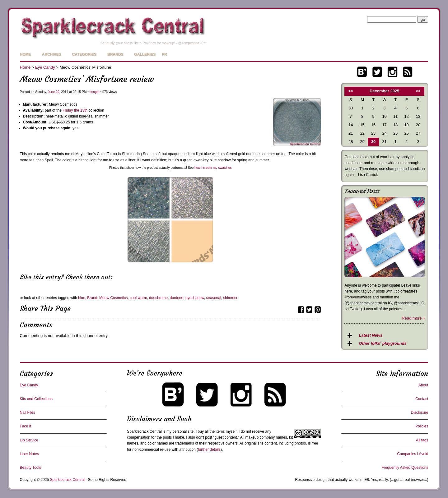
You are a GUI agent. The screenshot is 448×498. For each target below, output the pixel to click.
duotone (177, 298)
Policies (422, 426)
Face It (26, 426)
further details (209, 450)
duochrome (158, 298)
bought (95, 92)
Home (26, 54)
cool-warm (138, 298)
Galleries (145, 54)
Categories (84, 54)
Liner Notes (29, 454)
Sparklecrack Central (144, 431)
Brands (115, 54)
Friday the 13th (75, 110)
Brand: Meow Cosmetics (107, 298)
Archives (52, 54)
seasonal (214, 298)
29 (58, 92)
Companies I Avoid (413, 454)
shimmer (230, 298)
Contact (422, 399)
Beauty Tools (31, 468)
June (51, 92)
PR (164, 54)
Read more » (413, 318)
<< (351, 91)
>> (418, 91)
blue (82, 298)
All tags (422, 440)
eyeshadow (195, 298)
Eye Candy (45, 67)
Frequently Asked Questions (405, 468)
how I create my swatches (213, 168)
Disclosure (419, 413)
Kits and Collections (36, 399)
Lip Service (29, 440)
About (423, 385)
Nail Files (28, 413)
